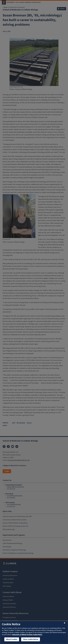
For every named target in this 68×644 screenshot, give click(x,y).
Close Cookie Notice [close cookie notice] (31, 639)
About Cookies (12, 639)
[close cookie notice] (65, 623)
